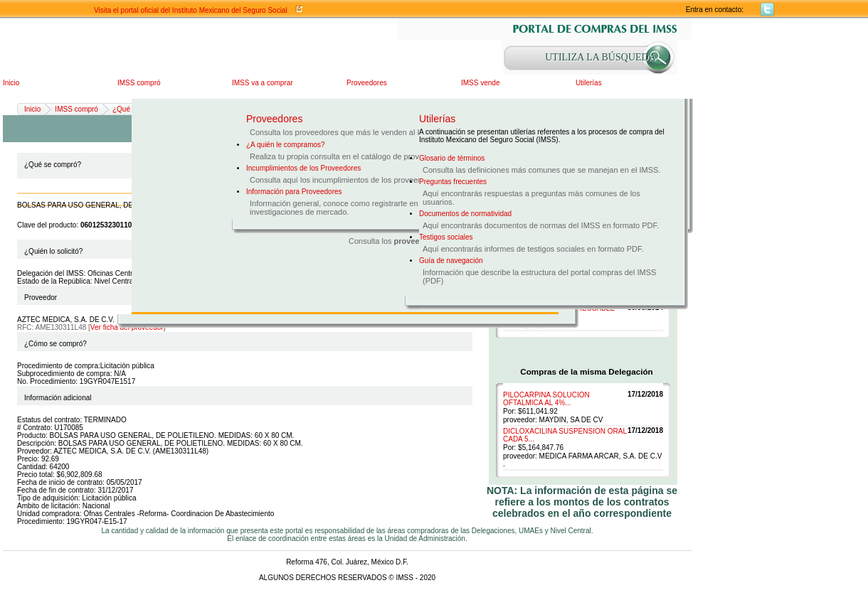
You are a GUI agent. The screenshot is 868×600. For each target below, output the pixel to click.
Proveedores (367, 83)
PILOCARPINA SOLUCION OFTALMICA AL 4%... (546, 399)
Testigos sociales (446, 237)
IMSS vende (480, 83)
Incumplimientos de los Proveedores (303, 168)
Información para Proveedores (294, 192)
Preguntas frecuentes (453, 182)
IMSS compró (139, 83)
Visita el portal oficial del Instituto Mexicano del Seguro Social (191, 10)
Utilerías (589, 83)
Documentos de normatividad (465, 214)
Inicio (11, 83)
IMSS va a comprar (263, 83)
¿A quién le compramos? (286, 145)
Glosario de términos (452, 158)
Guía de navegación (451, 261)
